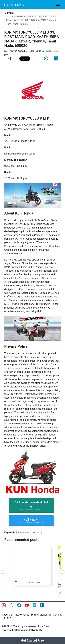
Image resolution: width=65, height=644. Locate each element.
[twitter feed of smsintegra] (36, 607)
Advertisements (34, 582)
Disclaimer (45, 615)
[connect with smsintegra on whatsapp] (13, 607)
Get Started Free (32, 640)
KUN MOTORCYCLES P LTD (29, 533)
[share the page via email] (9, 58)
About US (7, 615)
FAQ (9, 618)
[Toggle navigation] (58, 4)
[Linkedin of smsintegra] (44, 607)
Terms (34, 615)
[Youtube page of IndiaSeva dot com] (29, 607)
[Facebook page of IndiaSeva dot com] (21, 607)
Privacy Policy (21, 615)
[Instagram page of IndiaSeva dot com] (6, 607)
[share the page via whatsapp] (46, 58)
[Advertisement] (32, 562)
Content (9, 13)
